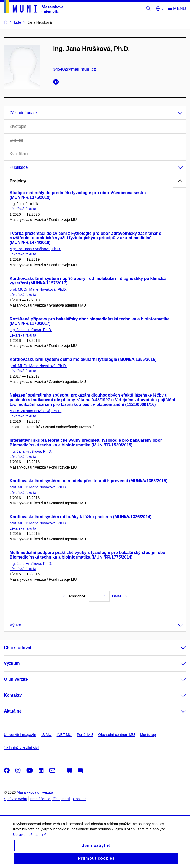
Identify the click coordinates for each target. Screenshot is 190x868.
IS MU (46, 735)
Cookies (80, 799)
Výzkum (12, 663)
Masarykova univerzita (35, 792)
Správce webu (15, 799)
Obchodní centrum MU (116, 735)
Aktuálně (13, 711)
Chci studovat (18, 648)
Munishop (148, 735)
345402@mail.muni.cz (75, 69)
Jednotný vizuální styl (21, 748)
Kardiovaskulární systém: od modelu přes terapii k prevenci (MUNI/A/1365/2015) (88, 481)
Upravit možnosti (29, 839)
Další (119, 596)
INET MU (64, 735)
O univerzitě (16, 679)
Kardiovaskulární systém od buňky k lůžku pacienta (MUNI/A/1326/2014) (81, 517)
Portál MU (85, 735)
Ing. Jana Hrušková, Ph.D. (31, 330)
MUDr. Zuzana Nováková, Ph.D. (36, 411)
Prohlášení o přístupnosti (50, 799)
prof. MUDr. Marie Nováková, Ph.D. (38, 289)
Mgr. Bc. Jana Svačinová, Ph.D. (35, 249)
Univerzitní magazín (20, 735)
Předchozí (75, 596)
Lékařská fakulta (23, 209)
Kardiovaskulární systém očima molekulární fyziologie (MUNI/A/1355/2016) (83, 359)
